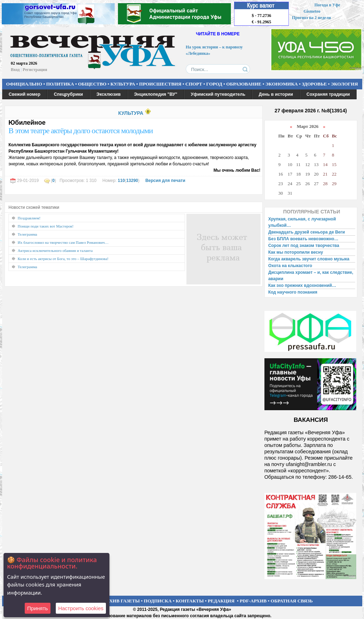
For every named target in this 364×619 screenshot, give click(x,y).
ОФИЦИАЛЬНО (24, 84)
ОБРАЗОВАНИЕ (244, 84)
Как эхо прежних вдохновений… (302, 285)
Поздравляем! (29, 218)
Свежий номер (25, 94)
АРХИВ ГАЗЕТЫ (121, 601)
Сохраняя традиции (328, 94)
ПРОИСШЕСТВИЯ (160, 84)
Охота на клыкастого (290, 266)
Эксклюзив (109, 94)
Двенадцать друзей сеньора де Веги (307, 232)
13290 (132, 181)
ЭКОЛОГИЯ (344, 84)
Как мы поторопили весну (296, 252)
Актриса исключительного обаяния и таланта (55, 250)
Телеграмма (27, 234)
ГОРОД (214, 84)
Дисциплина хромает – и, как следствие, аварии (311, 276)
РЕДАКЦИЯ (221, 601)
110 (121, 181)
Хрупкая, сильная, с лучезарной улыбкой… (302, 222)
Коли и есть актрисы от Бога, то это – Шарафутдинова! (63, 259)
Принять (38, 608)
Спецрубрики (68, 94)
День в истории (276, 94)
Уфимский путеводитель (218, 94)
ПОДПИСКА (158, 601)
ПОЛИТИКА (60, 84)
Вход (15, 70)
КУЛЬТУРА (123, 84)
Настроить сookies (81, 608)
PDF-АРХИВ (253, 601)
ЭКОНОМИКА (282, 84)
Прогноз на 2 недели (311, 18)
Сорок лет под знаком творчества (304, 246)
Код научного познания (293, 292)
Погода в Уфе (327, 5)
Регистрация (35, 70)
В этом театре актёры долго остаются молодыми (81, 131)
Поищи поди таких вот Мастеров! (46, 226)
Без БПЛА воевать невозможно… (303, 239)
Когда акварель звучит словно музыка (309, 259)
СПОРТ (194, 84)
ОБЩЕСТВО (92, 84)
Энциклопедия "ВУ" (156, 94)
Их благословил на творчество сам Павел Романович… (63, 242)
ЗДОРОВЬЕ (314, 84)
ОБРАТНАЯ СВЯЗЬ (292, 601)
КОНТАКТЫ (190, 601)
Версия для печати (165, 181)
